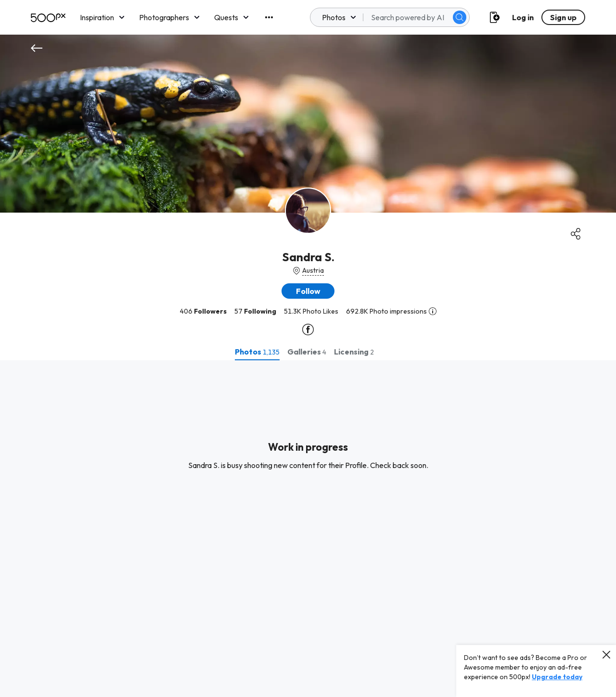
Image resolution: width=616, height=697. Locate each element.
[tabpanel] (308, 529)
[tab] (257, 352)
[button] (308, 291)
